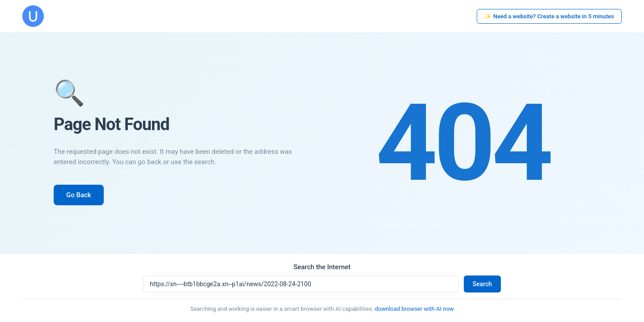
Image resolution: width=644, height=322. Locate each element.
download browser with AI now (414, 309)
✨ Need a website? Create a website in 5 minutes (549, 16)
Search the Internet (322, 267)
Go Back (79, 195)
